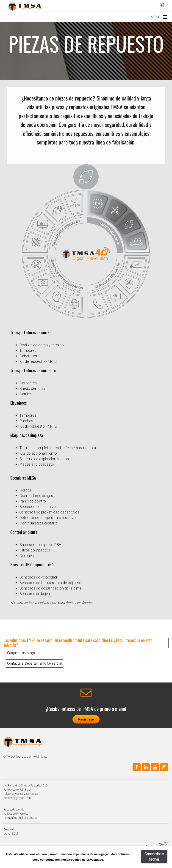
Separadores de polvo (38, 507)
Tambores (28, 351)
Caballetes (28, 356)
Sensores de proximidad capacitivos (49, 512)
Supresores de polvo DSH (40, 545)
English (22, 818)
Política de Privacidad (16, 814)
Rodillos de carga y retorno (42, 345)
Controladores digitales (39, 523)
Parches (26, 421)
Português (10, 818)
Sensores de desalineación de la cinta (51, 588)
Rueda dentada (32, 389)
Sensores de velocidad (38, 577)
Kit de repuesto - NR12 (38, 362)
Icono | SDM (11, 834)
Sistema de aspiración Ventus (44, 459)
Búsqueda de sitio (14, 810)
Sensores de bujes (35, 594)
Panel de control (33, 501)
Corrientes (28, 383)
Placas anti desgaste (37, 464)
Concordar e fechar (154, 857)
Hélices (25, 490)
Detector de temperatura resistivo (48, 518)
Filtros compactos (35, 550)
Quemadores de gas (36, 496)
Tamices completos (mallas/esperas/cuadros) (58, 448)
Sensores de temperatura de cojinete (50, 583)
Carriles (26, 394)
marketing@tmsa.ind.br (17, 798)
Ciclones (27, 556)
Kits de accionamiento (38, 453)
